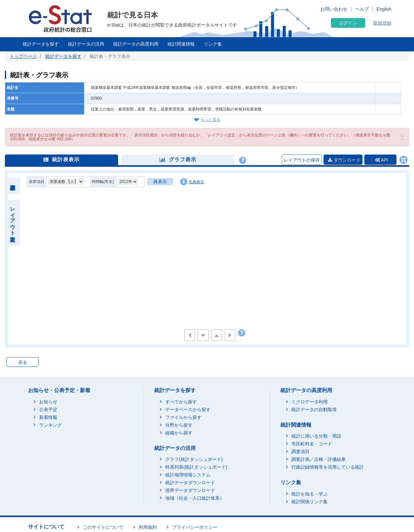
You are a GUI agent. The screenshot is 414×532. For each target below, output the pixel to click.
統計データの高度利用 (136, 44)
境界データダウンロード (190, 490)
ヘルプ (362, 9)
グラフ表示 (178, 160)
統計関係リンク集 (310, 502)
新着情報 (48, 417)
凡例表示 (192, 182)
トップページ (23, 56)
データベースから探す (188, 410)
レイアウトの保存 (302, 160)
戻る (23, 362)
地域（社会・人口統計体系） (195, 498)
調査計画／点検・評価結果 (319, 459)
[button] (402, 136)
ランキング (50, 425)
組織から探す (179, 433)
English (384, 9)
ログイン (348, 23)
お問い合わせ (334, 9)
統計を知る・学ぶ (310, 494)
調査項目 (300, 452)
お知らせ (48, 402)
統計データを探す (41, 44)
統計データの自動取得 (314, 410)
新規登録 (382, 23)
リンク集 (213, 44)
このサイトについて (103, 527)
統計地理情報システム (188, 475)
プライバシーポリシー (195, 527)
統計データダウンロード (190, 483)
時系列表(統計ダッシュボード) (196, 467)
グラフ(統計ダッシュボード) (194, 459)
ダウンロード (344, 160)
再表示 (160, 182)
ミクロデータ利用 (310, 402)
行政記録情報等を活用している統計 (328, 467)
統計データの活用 (86, 44)
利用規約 (148, 527)
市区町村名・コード (312, 444)
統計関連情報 (181, 44)
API (382, 160)
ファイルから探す (183, 417)
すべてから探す (181, 402)
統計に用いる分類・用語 (316, 436)
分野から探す (179, 425)
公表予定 (48, 410)
